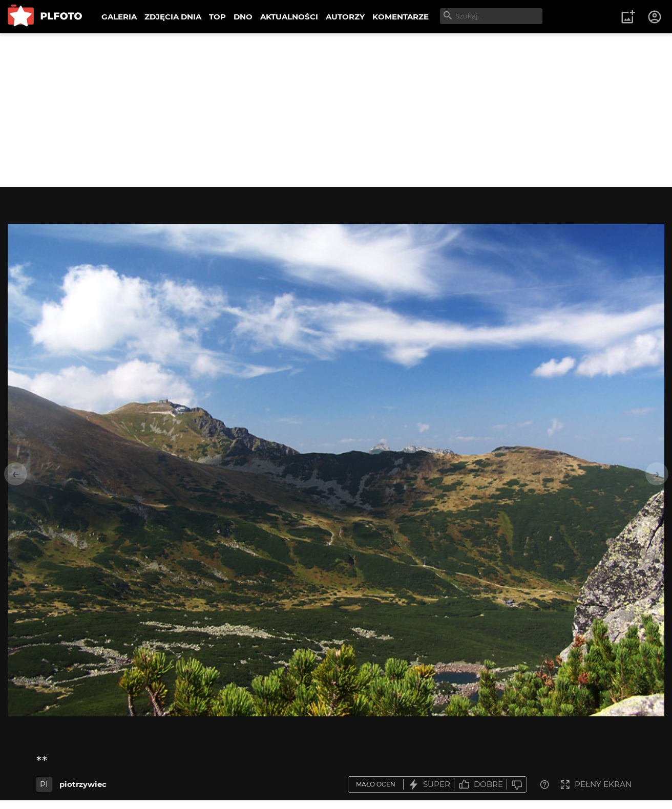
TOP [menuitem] (217, 17)
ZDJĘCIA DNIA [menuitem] (173, 17)
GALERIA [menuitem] (119, 17)
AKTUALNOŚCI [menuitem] (289, 17)
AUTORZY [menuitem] (345, 17)
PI (44, 784)
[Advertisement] (336, 110)
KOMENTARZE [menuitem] (401, 17)
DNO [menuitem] (243, 17)
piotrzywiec (83, 784)
